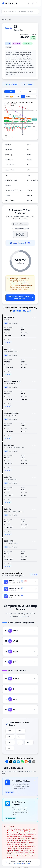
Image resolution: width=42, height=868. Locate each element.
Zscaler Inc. (18, 30)
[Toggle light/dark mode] (28, 3)
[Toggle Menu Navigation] (37, 3)
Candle (10, 92)
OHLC (31, 92)
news (9, 835)
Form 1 (8, 342)
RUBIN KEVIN (9, 541)
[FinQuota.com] (10, 3)
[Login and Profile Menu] (33, 3)
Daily (23, 97)
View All (34, 574)
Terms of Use (26, 863)
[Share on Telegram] (18, 762)
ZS (6, 323)
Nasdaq (8, 47)
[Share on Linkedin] (15, 762)
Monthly (29, 97)
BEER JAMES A (9, 317)
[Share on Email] (34, 762)
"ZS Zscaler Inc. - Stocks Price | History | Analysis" (21, 831)
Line (20, 92)
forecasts (33, 833)
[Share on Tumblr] (30, 762)
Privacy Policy (15, 863)
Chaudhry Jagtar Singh (13, 381)
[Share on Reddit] (26, 762)
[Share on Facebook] (7, 762)
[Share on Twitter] (11, 762)
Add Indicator (27, 84)
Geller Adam (9, 349)
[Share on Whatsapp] (22, 762)
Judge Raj (8, 509)
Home (4, 19)
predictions (31, 835)
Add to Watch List (10, 84)
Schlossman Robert (11, 413)
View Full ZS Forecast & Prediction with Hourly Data (21, 297)
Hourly (18, 97)
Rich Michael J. (10, 445)
